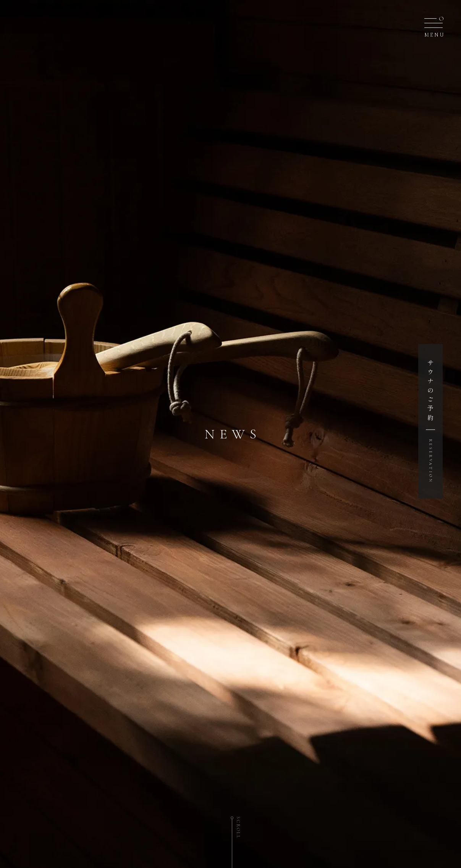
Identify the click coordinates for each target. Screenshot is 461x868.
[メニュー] (434, 25)
